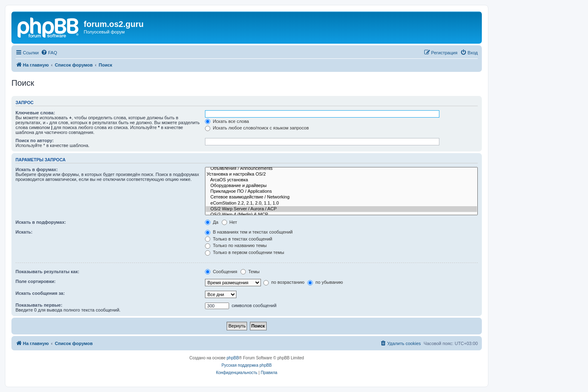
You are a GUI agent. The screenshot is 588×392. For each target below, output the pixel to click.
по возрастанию (284, 282)
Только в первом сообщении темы (245, 252)
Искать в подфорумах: (41, 222)
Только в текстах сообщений (239, 239)
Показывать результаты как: (47, 272)
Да (212, 222)
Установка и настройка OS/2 (341, 174)
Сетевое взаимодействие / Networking (341, 197)
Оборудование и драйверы (341, 186)
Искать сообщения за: (40, 293)
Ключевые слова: (35, 113)
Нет (229, 222)
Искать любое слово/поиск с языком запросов (257, 128)
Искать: (24, 232)
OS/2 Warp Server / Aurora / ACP (341, 209)
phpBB (233, 358)
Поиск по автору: (35, 140)
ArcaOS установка (341, 180)
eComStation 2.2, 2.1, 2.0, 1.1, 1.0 (341, 203)
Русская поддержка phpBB (246, 365)
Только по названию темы (236, 245)
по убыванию (325, 282)
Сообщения (221, 272)
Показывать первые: (39, 305)
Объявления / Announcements (341, 169)
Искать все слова (227, 121)
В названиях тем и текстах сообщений (249, 232)
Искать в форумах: (37, 169)
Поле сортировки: (36, 281)
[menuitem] (49, 53)
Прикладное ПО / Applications (341, 192)
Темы (250, 272)
